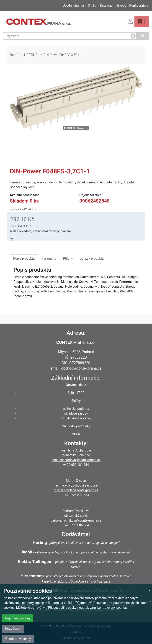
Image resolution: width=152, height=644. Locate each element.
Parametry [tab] (49, 259)
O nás (92, 5)
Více (31, 187)
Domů (14, 55)
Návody (121, 5)
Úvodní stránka (73, 5)
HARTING (31, 55)
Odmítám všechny (18, 639)
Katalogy (106, 5)
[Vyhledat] (143, 36)
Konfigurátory (139, 5)
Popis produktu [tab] (24, 259)
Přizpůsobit (13, 629)
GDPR (76, 434)
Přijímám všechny (18, 618)
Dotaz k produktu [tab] (92, 259)
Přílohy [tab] (68, 259)
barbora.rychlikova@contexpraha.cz (76, 520)
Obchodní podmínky (76, 426)
